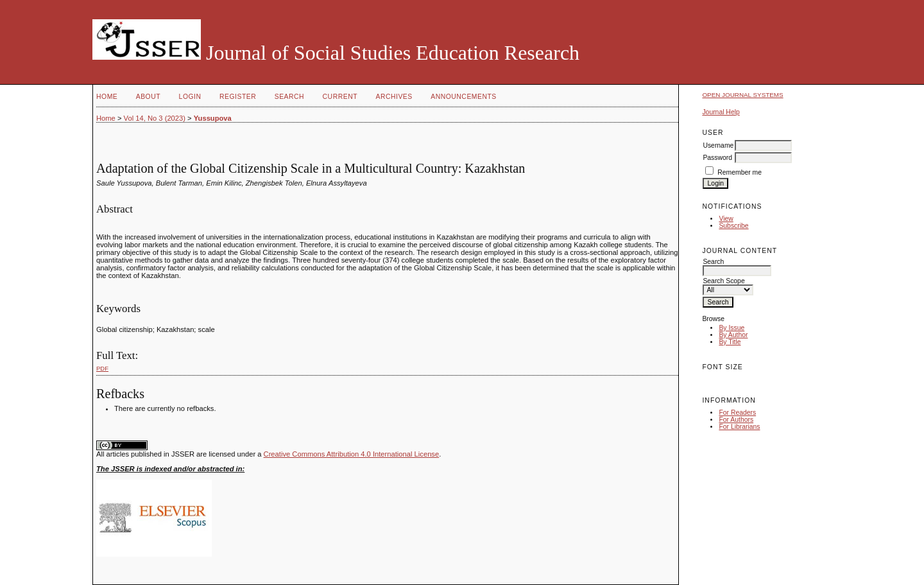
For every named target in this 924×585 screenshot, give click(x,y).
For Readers (737, 413)
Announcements (464, 97)
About (148, 97)
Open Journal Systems (742, 95)
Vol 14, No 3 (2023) (155, 118)
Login (190, 97)
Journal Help (721, 112)
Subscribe (733, 226)
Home (107, 97)
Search (289, 97)
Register (238, 97)
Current (340, 97)
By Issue (732, 328)
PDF (102, 368)
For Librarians (739, 427)
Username (718, 145)
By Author (733, 335)
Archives (394, 97)
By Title (730, 342)
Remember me (740, 172)
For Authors (736, 420)
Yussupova (213, 118)
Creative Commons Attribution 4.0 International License (352, 454)
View (726, 219)
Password (717, 158)
